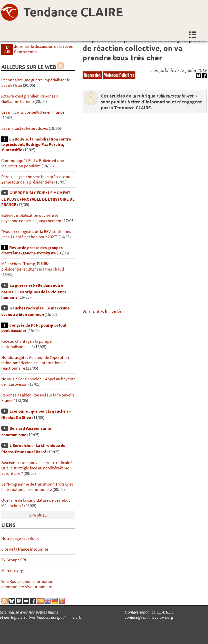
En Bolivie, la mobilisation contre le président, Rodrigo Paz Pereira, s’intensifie (36, 144)
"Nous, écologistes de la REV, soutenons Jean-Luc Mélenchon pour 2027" (36, 234)
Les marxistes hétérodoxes (25, 128)
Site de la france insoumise (25, 549)
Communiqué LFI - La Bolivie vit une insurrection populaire (33, 163)
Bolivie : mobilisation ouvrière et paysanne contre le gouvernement (31, 218)
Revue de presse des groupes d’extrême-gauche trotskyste (32, 250)
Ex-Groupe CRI (14, 560)
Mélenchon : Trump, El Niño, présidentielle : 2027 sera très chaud (33, 266)
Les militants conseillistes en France (33, 112)
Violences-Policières (119, 75)
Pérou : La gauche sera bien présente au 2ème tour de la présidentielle (36, 179)
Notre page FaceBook (20, 538)
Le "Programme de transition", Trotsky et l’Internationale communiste (37, 487)
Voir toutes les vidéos (104, 311)
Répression (92, 75)
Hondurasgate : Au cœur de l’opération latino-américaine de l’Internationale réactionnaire (35, 363)
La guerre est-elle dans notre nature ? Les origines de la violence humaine (34, 291)
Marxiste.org (12, 571)
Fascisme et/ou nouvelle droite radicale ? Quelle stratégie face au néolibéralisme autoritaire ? (37, 468)
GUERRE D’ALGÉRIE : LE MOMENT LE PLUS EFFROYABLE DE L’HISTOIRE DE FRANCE (38, 199)
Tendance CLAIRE (73, 12)
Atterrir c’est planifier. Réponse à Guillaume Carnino (30, 99)
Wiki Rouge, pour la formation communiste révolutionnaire (27, 584)
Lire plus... (38, 515)
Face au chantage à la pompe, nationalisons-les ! (27, 344)
